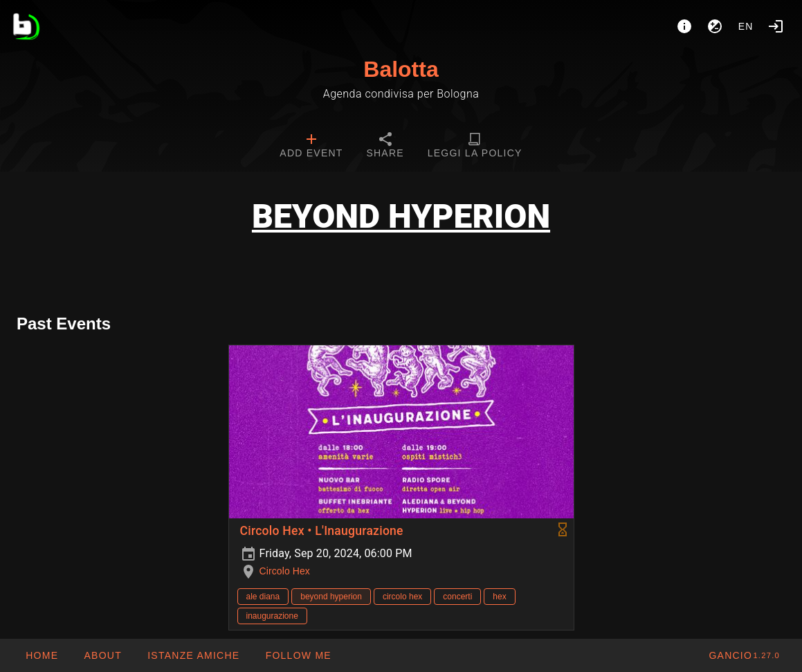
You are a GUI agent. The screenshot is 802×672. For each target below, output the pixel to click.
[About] (684, 26)
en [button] (746, 26)
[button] (193, 655)
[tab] (311, 147)
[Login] (776, 26)
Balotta (401, 69)
